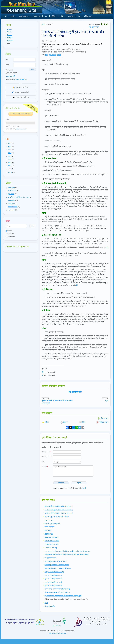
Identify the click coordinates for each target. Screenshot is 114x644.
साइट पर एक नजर (24, 16)
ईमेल (7, 60)
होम (6, 16)
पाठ (46, 55)
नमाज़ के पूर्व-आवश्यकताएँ (52, 523)
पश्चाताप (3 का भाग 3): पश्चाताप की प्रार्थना (58, 568)
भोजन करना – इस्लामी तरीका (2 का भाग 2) (57, 592)
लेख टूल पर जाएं (94, 27)
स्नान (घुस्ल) (48, 530)
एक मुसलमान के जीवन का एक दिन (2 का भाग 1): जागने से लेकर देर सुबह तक (67, 551)
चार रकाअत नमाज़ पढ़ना (52, 544)
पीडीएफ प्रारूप (102, 422)
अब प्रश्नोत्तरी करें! (75, 392)
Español (10, 35)
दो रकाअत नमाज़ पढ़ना (51, 537)
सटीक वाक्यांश (10, 236)
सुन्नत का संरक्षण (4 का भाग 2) (53, 579)
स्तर (47, 16)
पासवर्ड (7, 65)
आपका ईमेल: (46, 457)
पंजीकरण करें (37, 16)
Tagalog (10, 32)
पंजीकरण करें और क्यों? (21, 79)
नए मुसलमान (22, 8)
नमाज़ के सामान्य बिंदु (51, 548)
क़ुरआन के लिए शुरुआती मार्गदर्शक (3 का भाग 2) (59, 510)
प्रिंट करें (64, 422)
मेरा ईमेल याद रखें (11, 73)
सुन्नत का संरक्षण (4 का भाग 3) (53, 582)
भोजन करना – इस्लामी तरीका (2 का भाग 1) (57, 589)
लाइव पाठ (71, 16)
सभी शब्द (9, 231)
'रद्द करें (79, 483)
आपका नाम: (46, 452)
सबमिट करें (61, 483)
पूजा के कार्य (52, 55)
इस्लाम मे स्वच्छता (49, 527)
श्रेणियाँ (54, 16)
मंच (79, 16)
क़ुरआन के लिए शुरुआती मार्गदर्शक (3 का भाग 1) (59, 506)
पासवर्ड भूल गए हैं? (11, 76)
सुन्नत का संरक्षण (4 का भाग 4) (53, 586)
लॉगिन (32, 70)
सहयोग (13, 16)
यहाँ (85, 488)
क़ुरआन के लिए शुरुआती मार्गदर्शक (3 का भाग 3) (59, 513)
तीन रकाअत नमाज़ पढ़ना (52, 541)
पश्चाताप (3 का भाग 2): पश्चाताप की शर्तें (57, 565)
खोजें (63, 16)
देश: (44, 461)
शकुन (107, 400)
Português (10, 41)
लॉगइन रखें (9, 70)
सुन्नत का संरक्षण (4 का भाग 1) (53, 575)
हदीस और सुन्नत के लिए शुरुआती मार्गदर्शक (57, 517)
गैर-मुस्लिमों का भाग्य (50, 558)
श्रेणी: (43, 55)
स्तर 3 (44, 24)
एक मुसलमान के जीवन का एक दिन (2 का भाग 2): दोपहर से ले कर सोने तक (66, 554)
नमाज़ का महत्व (49, 520)
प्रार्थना (59, 55)
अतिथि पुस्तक (88, 16)
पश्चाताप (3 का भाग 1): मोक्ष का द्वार (55, 561)
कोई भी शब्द (10, 234)
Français (10, 38)
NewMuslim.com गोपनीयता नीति (58, 633)
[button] (7, 143)
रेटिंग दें (45, 422)
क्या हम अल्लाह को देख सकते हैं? (54, 572)
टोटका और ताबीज (50, 606)
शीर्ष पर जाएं (103, 418)
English (10, 29)
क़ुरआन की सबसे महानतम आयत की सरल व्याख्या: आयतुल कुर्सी (63, 596)
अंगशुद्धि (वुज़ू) (49, 534)
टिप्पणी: (45, 467)
